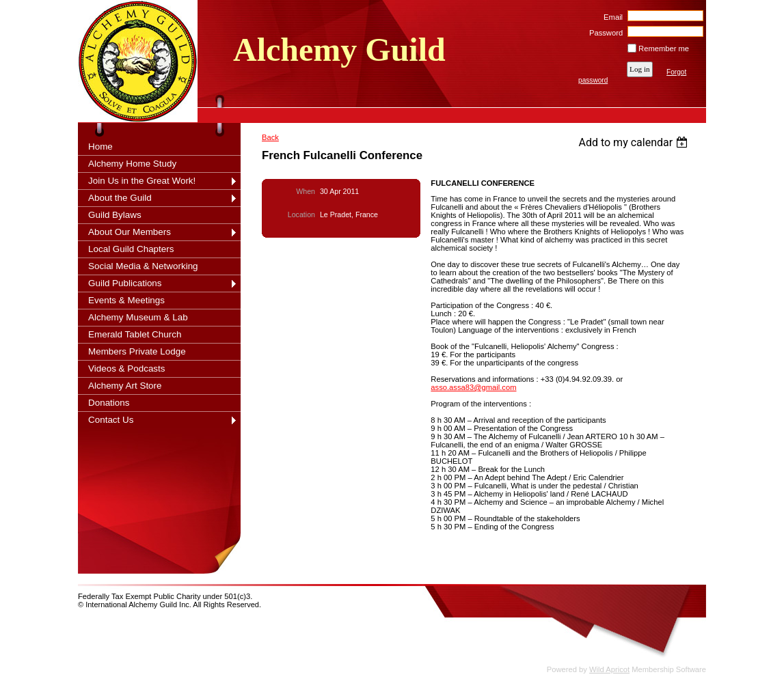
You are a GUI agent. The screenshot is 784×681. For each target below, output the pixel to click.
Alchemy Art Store (125, 386)
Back (270, 137)
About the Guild (120, 198)
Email (611, 17)
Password (604, 33)
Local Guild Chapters (131, 249)
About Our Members (130, 232)
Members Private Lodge (137, 351)
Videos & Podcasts (127, 369)
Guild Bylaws (115, 215)
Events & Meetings (126, 300)
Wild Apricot (609, 669)
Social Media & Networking (143, 266)
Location (301, 214)
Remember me (664, 48)
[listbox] (635, 142)
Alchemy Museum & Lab (138, 317)
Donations (109, 403)
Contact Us (111, 420)
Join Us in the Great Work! (142, 181)
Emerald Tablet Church (135, 334)
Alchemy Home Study (132, 164)
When (306, 191)
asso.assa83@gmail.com (473, 387)
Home (100, 147)
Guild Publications (125, 283)
